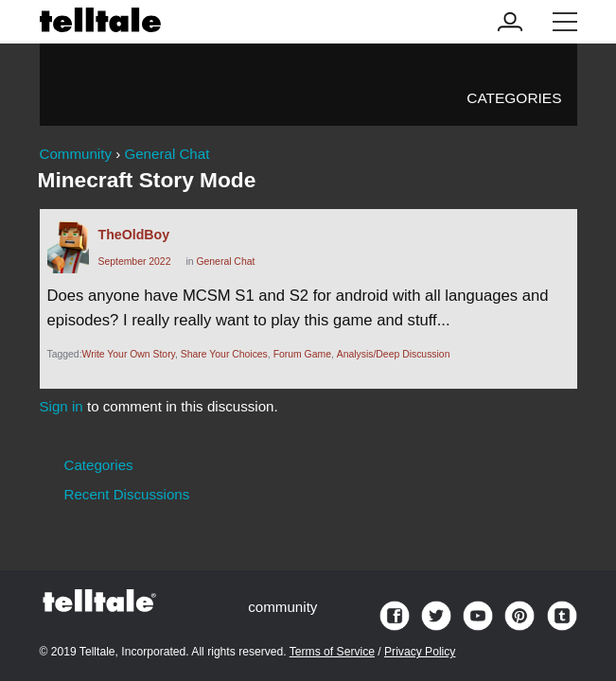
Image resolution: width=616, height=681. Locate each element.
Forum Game (302, 354)
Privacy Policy (420, 652)
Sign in (62, 406)
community (282, 607)
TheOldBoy (134, 235)
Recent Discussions (127, 494)
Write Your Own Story (129, 354)
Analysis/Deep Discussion (394, 354)
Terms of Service (332, 652)
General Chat (225, 262)
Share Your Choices (224, 354)
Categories (514, 98)
